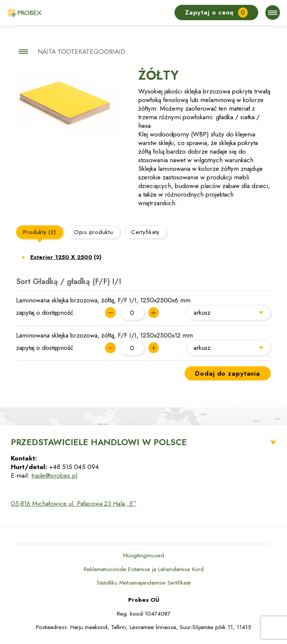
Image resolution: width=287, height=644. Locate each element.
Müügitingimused (143, 555)
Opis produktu (94, 232)
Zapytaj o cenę (217, 13)
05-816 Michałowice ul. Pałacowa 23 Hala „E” (74, 503)
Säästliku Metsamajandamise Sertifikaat (144, 583)
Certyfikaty (145, 232)
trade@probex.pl (54, 475)
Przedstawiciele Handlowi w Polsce (99, 442)
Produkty (39, 232)
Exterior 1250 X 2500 (66, 257)
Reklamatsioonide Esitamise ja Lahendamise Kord (144, 569)
